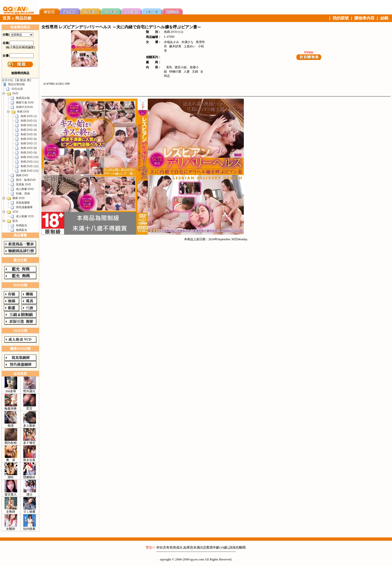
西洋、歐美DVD (26, 180)
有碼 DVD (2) (29, 121)
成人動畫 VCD (25, 216)
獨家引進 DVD (25, 102)
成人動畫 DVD (25, 189)
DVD (15, 93)
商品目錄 (23, 18)
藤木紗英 (175, 46)
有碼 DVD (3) (29, 125)
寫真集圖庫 (23, 203)
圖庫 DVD (18, 198)
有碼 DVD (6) (29, 139)
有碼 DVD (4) (29, 130)
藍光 (15, 221)
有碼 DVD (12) (29, 166)
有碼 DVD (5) (29, 134)
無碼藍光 (21, 230)
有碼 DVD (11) (29, 162)
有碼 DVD (23, 112)
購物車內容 (364, 18)
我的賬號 (341, 18)
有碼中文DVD (24, 107)
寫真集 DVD (23, 184)
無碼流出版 (23, 98)
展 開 (20, 80)
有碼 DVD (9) (29, 153)
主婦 (195, 72)
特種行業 (175, 72)
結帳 (384, 18)
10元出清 (17, 89)
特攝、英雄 (23, 193)
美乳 (169, 67)
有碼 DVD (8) (29, 148)
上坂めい (190, 46)
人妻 (187, 72)
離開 (242, 547)
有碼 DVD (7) (29, 143)
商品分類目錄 (16, 84)
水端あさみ (171, 42)
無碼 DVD (22, 175)
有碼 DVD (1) (29, 116)
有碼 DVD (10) (29, 157)
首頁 (7, 18)
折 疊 (27, 80)
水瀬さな (187, 42)
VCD (15, 212)
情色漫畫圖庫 (24, 207)
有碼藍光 (21, 225)
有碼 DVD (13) (29, 171)
